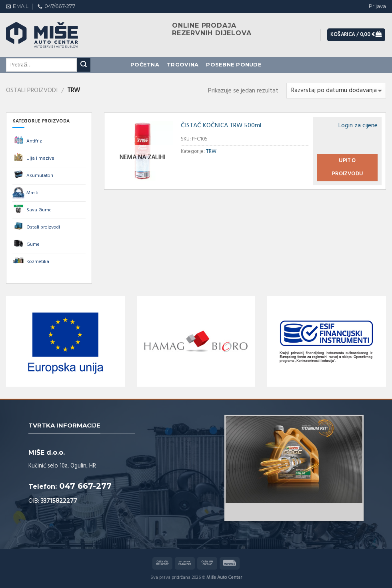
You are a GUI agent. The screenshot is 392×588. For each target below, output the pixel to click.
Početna (145, 65)
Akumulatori (33, 176)
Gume (26, 245)
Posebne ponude (234, 65)
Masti (25, 193)
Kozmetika (31, 262)
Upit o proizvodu (348, 168)
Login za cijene (358, 126)
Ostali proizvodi (32, 90)
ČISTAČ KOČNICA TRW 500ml (221, 126)
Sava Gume (32, 210)
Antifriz (27, 141)
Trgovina (183, 65)
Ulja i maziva (33, 159)
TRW (211, 152)
